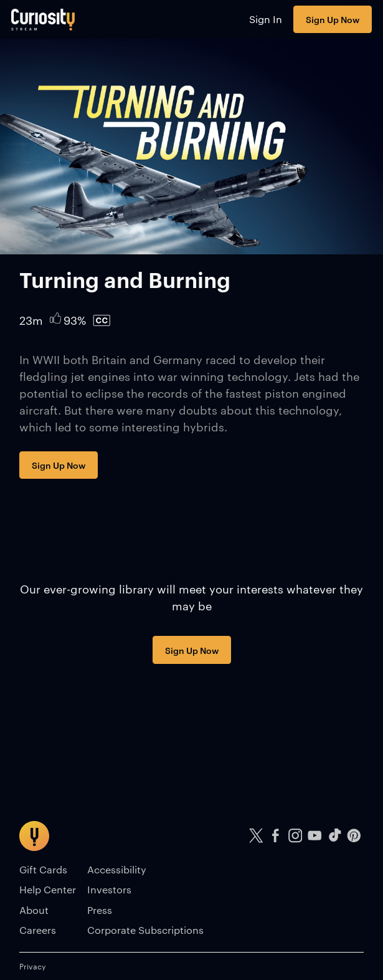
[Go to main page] (43, 19)
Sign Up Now (333, 19)
